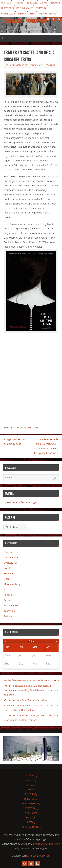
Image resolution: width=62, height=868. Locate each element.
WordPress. (45, 856)
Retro (33, 14)
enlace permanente (27, 428)
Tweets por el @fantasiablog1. (20, 502)
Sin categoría (11, 605)
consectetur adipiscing (47, 844)
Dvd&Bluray (8, 14)
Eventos (22, 14)
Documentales (25, 8)
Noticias (6, 3)
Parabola (31, 856)
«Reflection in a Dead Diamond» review (25, 700)
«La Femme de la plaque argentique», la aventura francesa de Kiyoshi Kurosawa (46, 446)
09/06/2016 (36, 65)
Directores (8, 8)
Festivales (31, 3)
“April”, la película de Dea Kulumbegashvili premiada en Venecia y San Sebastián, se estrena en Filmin (31, 690)
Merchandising (47, 14)
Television (42, 8)
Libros (43, 3)
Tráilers (18, 3)
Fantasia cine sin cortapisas (23, 21)
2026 (31, 641)
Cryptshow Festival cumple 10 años (15, 442)
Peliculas (55, 3)
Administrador (19, 65)
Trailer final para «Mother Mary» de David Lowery (31, 680)
